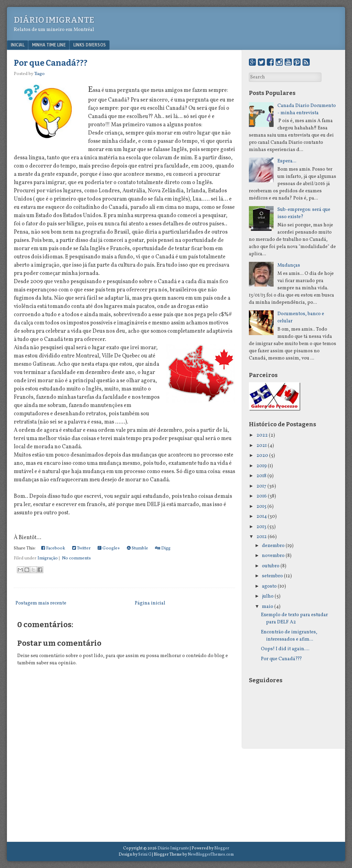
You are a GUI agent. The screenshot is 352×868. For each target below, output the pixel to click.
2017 (261, 486)
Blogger (222, 848)
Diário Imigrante (54, 20)
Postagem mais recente (41, 603)
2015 (261, 507)
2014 (262, 517)
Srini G (145, 855)
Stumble (137, 548)
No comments (76, 558)
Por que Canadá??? (51, 63)
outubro (271, 566)
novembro (273, 556)
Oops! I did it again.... (285, 649)
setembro (272, 576)
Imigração (48, 558)
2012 (262, 537)
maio (268, 607)
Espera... (287, 161)
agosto (269, 586)
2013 (261, 527)
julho (268, 596)
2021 (262, 446)
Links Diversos (90, 45)
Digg (163, 548)
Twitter (81, 548)
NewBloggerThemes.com (211, 855)
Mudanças (289, 265)
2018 (261, 476)
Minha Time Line (49, 45)
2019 (262, 466)
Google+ (109, 548)
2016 (262, 496)
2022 (262, 435)
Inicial (18, 45)
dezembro (273, 546)
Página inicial (150, 603)
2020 (262, 456)
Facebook (53, 548)
